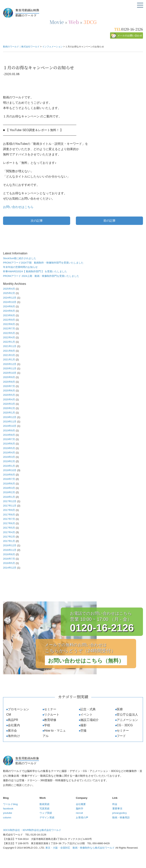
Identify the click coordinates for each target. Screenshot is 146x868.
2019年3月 (9, 457)
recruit (79, 813)
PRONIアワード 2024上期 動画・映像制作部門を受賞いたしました (41, 276)
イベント (86, 715)
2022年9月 (9, 320)
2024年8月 (9, 306)
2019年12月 (10, 417)
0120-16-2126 (132, 29)
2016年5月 (9, 563)
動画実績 (44, 804)
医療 (120, 709)
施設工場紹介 (90, 720)
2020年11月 (10, 368)
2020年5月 (9, 395)
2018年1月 (9, 497)
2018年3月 (9, 488)
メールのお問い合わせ (130, 35)
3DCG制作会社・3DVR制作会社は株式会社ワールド (32, 830)
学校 (47, 725)
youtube (8, 813)
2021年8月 (9, 351)
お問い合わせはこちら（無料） (86, 661)
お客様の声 (82, 817)
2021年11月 (10, 346)
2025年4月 (9, 289)
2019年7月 (9, 439)
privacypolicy (120, 813)
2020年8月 (9, 382)
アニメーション (127, 720)
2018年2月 (9, 492)
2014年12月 (10, 568)
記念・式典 (88, 709)
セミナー (50, 709)
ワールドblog (10, 804)
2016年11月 (10, 550)
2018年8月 (9, 475)
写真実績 (44, 809)
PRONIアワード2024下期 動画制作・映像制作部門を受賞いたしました (43, 263)
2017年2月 (9, 537)
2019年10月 (10, 426)
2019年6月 (9, 444)
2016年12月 (10, 545)
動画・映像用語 (121, 817)
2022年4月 (9, 337)
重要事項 (117, 809)
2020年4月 (9, 399)
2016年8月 (9, 554)
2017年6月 (9, 523)
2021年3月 (9, 355)
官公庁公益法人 (127, 715)
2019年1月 (9, 466)
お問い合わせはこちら (18, 207)
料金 (115, 804)
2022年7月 (9, 328)
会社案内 (14, 725)
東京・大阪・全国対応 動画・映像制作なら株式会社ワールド (80, 848)
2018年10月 (10, 470)
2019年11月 (10, 422)
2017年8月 (9, 515)
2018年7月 (9, 479)
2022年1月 (9, 342)
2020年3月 (9, 404)
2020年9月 (9, 377)
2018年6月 (9, 484)
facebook (8, 809)
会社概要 (81, 804)
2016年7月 (9, 559)
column (7, 817)
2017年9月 (9, 510)
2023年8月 (9, 315)
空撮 (83, 731)
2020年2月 (9, 408)
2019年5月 (9, 448)
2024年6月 (9, 311)
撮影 (83, 725)
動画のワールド (79, 13)
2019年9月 (9, 430)
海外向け (14, 736)
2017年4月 (9, 532)
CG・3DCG (125, 725)
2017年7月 (9, 519)
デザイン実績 (47, 817)
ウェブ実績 (46, 813)
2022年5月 (9, 333)
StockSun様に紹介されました (20, 258)
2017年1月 (9, 541)
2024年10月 (10, 302)
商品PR (13, 720)
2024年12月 (10, 298)
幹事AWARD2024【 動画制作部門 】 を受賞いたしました (35, 271)
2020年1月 (9, 413)
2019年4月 (9, 453)
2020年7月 (9, 386)
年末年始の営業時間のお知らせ (20, 267)
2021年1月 (9, 360)
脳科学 (80, 809)
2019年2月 (9, 461)
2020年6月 (9, 391)
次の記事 (37, 221)
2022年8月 (9, 324)
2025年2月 (9, 293)
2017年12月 (10, 501)
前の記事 (109, 221)
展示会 (12, 731)
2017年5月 (9, 528)
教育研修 (50, 720)
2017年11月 (10, 506)
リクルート (52, 715)
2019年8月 (9, 435)
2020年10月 (10, 373)
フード (121, 736)
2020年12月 (10, 364)
